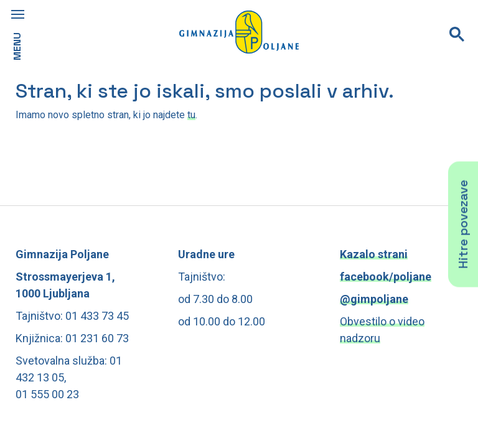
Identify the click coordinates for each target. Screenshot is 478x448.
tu (191, 115)
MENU (17, 46)
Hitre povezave (463, 224)
